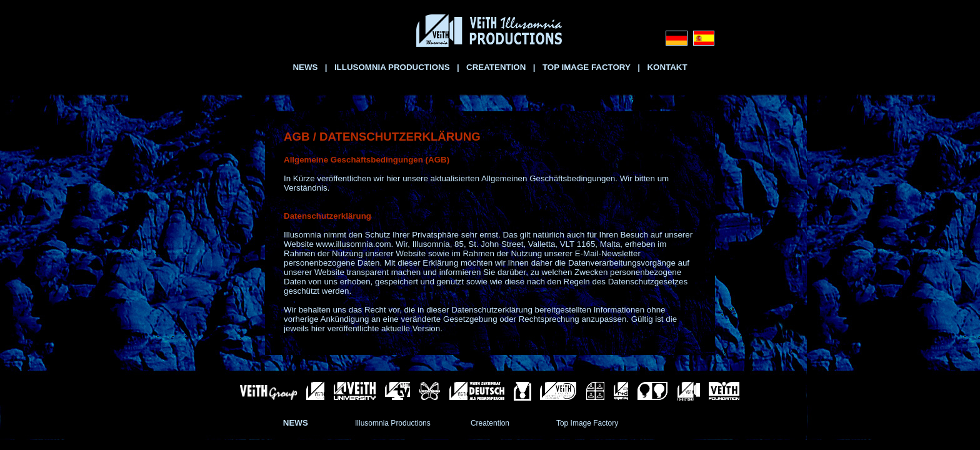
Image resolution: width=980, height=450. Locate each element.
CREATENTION (496, 67)
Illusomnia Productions (393, 423)
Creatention (490, 423)
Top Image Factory (587, 423)
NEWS (305, 67)
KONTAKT (667, 67)
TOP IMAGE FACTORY (587, 67)
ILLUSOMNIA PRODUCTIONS (392, 67)
